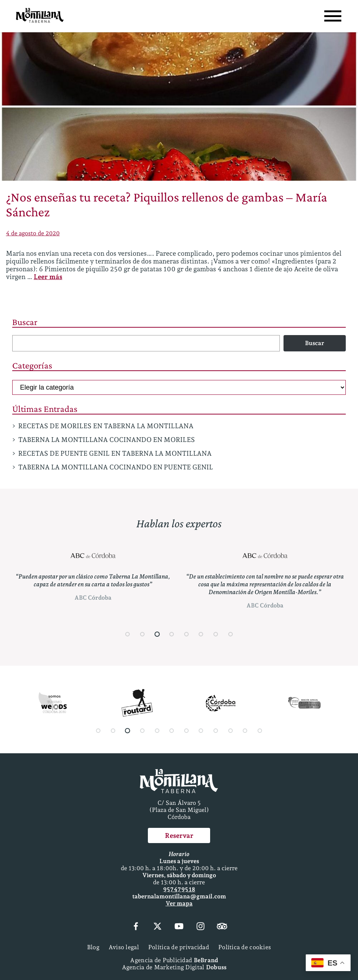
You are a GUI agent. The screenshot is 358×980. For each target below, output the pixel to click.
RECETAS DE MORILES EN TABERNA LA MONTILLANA (106, 426)
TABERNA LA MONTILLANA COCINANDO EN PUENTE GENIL (116, 467)
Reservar (179, 835)
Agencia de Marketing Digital (174, 967)
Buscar (25, 322)
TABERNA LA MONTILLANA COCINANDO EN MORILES (107, 440)
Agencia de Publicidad (174, 960)
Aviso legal (124, 947)
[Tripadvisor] (222, 927)
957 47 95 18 (179, 889)
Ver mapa (179, 903)
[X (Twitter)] (158, 927)
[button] (128, 634)
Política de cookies (245, 947)
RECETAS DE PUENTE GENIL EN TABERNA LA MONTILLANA (115, 453)
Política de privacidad (179, 947)
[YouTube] (179, 927)
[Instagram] (200, 927)
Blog (93, 947)
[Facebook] (136, 927)
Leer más (48, 277)
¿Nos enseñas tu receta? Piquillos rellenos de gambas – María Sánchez (167, 204)
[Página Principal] (40, 16)
